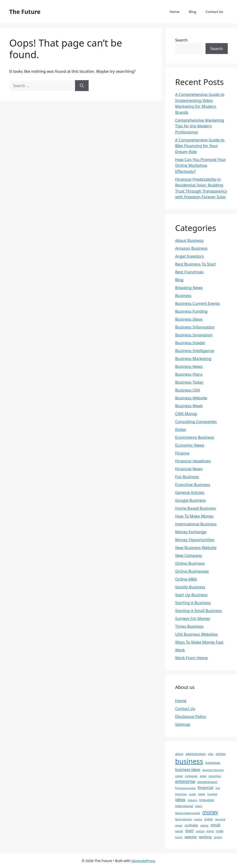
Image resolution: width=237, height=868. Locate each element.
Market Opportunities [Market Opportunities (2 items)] (188, 813)
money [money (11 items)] (210, 812)
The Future (25, 12)
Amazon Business (191, 248)
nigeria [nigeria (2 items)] (198, 819)
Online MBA (186, 579)
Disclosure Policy (191, 716)
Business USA (188, 390)
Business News (189, 366)
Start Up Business (191, 595)
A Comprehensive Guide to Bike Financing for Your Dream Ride (200, 146)
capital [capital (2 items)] (179, 776)
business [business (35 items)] (189, 761)
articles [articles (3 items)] (221, 754)
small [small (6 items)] (215, 825)
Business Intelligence (195, 351)
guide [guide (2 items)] (192, 794)
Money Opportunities (195, 540)
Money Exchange (191, 532)
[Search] (82, 86)
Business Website (191, 398)
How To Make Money (194, 516)
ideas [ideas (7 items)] (180, 799)
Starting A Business (193, 603)
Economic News (190, 445)
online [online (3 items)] (209, 819)
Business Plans (189, 374)
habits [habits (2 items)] (201, 794)
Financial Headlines (193, 461)
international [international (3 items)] (184, 806)
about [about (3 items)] (179, 754)
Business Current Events (198, 303)
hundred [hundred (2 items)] (212, 794)
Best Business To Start (195, 264)
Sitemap (183, 724)
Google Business (190, 500)
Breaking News (189, 288)
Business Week (189, 406)
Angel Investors (190, 256)
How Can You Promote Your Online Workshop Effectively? (201, 165)
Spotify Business (190, 587)
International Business (196, 524)
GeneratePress (143, 861)
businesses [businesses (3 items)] (213, 763)
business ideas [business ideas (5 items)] (188, 770)
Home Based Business (196, 508)
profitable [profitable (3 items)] (191, 825)
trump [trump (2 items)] (179, 837)
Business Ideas (189, 319)
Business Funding (192, 311)
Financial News (189, 469)
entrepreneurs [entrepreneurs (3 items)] (207, 782)
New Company (189, 555)
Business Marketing (193, 358)
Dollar (181, 429)
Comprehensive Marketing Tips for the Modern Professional (200, 126)
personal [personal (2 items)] (220, 819)
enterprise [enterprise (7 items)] (185, 781)
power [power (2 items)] (179, 825)
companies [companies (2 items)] (191, 776)
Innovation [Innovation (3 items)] (207, 800)
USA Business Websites (196, 634)
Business (183, 295)
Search (181, 40)
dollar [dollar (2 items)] (203, 776)
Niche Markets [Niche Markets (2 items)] (184, 819)
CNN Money (186, 414)
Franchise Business (193, 485)
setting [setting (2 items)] (204, 825)
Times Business (189, 626)
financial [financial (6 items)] (205, 788)
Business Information (195, 327)
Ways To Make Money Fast (199, 642)
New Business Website (196, 548)
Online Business (190, 563)
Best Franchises (190, 272)
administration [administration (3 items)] (196, 754)
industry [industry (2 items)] (192, 800)
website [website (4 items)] (191, 837)
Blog (193, 12)
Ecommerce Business (195, 437)
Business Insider (190, 343)
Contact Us (214, 12)
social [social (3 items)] (179, 831)
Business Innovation (194, 335)
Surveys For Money (193, 618)
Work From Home (192, 658)
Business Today (189, 382)
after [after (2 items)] (211, 754)
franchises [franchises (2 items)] (181, 794)
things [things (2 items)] (210, 831)
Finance (182, 453)
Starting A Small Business (199, 611)
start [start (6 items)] (189, 831)
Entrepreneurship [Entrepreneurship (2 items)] (185, 788)
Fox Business (187, 477)
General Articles (190, 492)
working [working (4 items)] (205, 837)
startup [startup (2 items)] (200, 831)
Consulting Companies (196, 421)
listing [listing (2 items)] (199, 806)
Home (175, 12)
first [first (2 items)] (218, 788)
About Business (189, 240)
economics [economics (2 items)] (215, 776)
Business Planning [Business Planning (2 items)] (213, 770)
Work (180, 650)
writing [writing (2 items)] (218, 837)
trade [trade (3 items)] (220, 831)
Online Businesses (192, 571)
